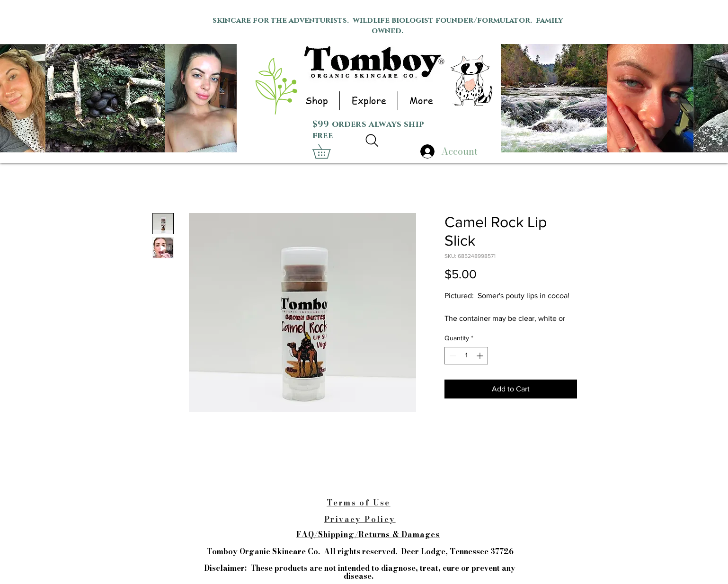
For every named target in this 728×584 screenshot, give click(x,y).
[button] (316, 101)
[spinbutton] (466, 356)
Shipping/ (338, 534)
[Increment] (481, 356)
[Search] (372, 141)
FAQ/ (307, 534)
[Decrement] (452, 356)
